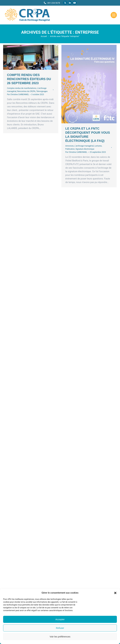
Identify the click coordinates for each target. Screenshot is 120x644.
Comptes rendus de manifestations (22, 88)
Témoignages (42, 91)
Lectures (98, 146)
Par (18, 94)
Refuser (60, 628)
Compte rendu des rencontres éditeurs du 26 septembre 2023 (29, 79)
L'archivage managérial (84, 146)
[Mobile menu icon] (114, 15)
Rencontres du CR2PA (26, 91)
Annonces (69, 146)
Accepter (60, 619)
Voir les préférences (60, 637)
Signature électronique (85, 149)
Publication (70, 149)
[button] (115, 593)
